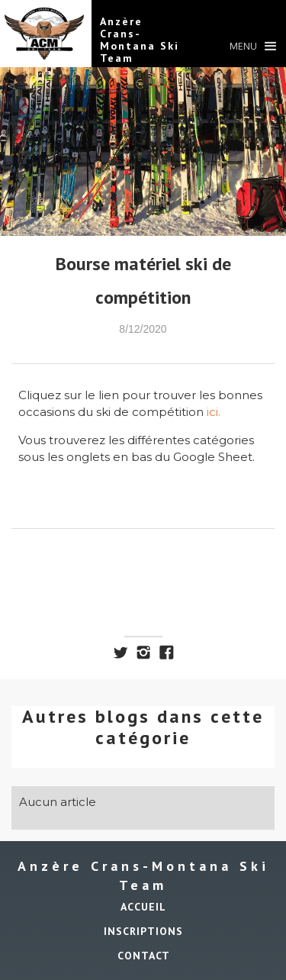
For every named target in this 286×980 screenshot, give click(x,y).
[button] (253, 50)
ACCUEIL (143, 907)
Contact (144, 956)
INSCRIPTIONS (143, 931)
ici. (214, 412)
